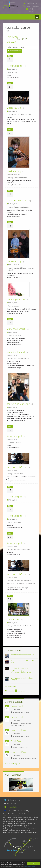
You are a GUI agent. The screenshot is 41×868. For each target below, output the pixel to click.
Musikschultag (14, 108)
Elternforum (12, 804)
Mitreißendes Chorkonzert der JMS (23, 662)
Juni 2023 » (12, 42)
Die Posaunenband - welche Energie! (22, 679)
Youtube (9, 691)
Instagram (20, 691)
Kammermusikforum (17, 201)
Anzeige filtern (14, 51)
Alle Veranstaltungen (12, 764)
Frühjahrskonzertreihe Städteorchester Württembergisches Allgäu (21, 670)
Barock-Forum (16, 741)
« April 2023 (12, 37)
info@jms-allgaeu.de (32, 10)
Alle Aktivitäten (11, 686)
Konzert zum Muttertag (18, 404)
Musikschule (12, 807)
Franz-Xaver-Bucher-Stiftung (18, 811)
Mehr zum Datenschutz (30, 866)
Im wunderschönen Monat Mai (23, 655)
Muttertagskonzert (16, 300)
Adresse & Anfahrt (32, 3)
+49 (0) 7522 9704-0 (32, 6)
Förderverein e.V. (14, 800)
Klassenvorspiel (14, 66)
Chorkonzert (13, 620)
